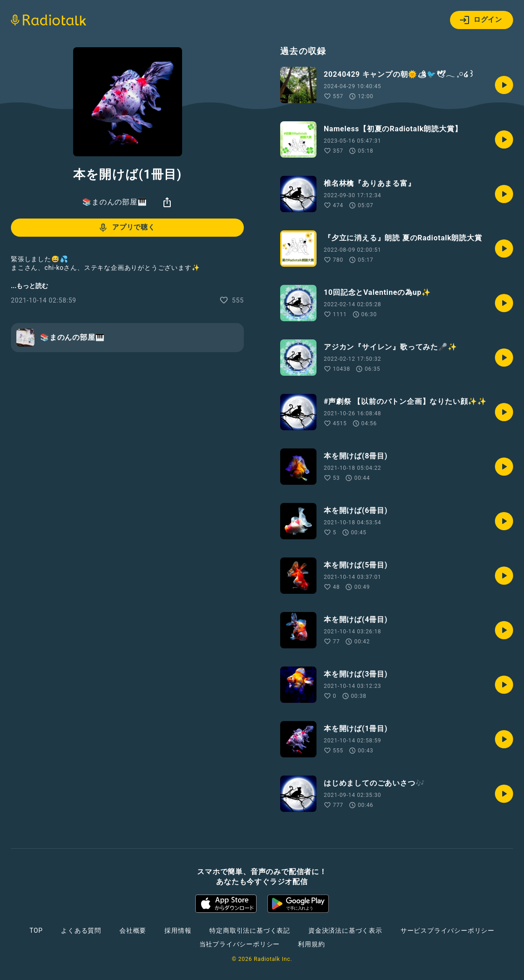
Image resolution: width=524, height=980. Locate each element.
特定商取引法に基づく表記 (250, 930)
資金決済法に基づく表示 (345, 930)
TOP (36, 930)
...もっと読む (30, 286)
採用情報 (178, 930)
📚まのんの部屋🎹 (114, 202)
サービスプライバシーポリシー (447, 930)
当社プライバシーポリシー (240, 944)
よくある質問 (81, 930)
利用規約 (311, 944)
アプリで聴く (126, 228)
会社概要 (133, 930)
